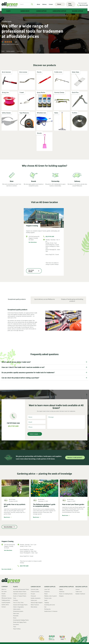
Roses (15, 618)
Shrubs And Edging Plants (20, 622)
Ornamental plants (18, 611)
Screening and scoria (50, 605)
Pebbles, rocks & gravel (50, 596)
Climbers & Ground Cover (20, 594)
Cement (78, 589)
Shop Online (70, 4)
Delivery (44, 4)
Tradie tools (79, 592)
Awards (3, 594)
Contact (51, 4)
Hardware (62, 592)
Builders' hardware (80, 594)
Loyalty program (6, 602)
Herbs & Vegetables (18, 607)
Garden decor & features (51, 611)
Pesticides (16, 616)
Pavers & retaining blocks (66, 594)
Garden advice (5, 605)
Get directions (33, 242)
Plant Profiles (17, 629)
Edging (61, 589)
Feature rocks (48, 598)
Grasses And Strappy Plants (20, 605)
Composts (47, 592)
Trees (15, 627)
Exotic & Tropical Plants (20, 596)
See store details (31, 271)
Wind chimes (34, 607)
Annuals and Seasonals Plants (21, 589)
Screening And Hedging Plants (21, 620)
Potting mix (47, 609)
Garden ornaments (36, 598)
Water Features (35, 605)
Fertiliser (16, 600)
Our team (4, 591)
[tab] (17, 300)
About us (4, 589)
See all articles (8, 527)
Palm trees (16, 613)
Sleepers (61, 596)
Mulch (46, 594)
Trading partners (6, 600)
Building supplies (11, 51)
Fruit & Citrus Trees (18, 603)
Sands (46, 600)
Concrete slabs (35, 589)
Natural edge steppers (37, 603)
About (38, 4)
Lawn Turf (47, 589)
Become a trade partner (74, 457)
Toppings (47, 603)
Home (3, 51)
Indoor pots (34, 600)
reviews (17, 44)
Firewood (33, 596)
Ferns (15, 598)
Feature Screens (35, 592)
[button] (60, 4)
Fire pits (33, 594)
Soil (45, 607)
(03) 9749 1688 (84, 5)
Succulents (16, 624)
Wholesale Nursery (6, 598)
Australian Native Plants (20, 592)
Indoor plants (17, 609)
